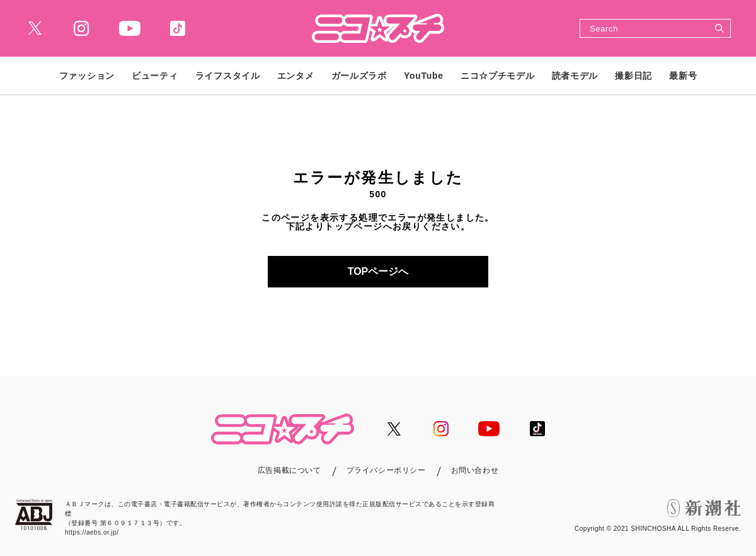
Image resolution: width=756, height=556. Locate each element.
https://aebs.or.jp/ (92, 532)
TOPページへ (378, 271)
